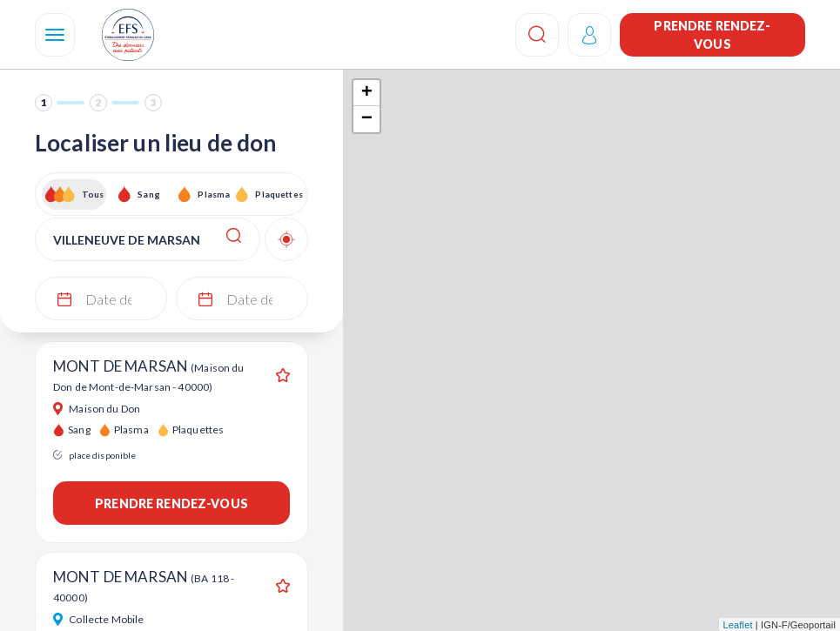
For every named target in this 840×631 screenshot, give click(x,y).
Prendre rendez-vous (712, 35)
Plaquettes (278, 194)
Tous (93, 194)
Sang (149, 194)
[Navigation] (55, 35)
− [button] (367, 119)
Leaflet (738, 625)
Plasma (214, 194)
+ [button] (367, 93)
